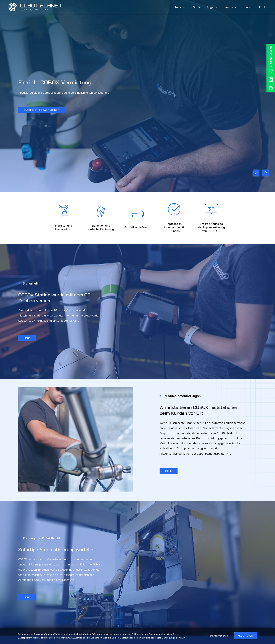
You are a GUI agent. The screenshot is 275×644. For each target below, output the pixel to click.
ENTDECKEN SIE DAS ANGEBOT (41, 110)
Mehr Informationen (218, 636)
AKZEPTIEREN (245, 636)
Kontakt (248, 7)
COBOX (196, 7)
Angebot (212, 7)
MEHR (27, 338)
